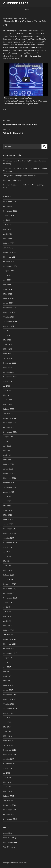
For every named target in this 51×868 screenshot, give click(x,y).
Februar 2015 (9, 796)
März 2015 (7, 791)
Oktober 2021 (9, 427)
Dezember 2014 (10, 805)
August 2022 (8, 381)
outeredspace (16, 3)
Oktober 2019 (9, 538)
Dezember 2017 (10, 639)
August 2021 (8, 437)
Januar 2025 (8, 248)
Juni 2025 (7, 225)
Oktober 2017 (9, 649)
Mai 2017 (7, 672)
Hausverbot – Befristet (12, 180)
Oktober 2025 (9, 206)
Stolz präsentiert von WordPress (15, 863)
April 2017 (7, 676)
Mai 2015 (7, 782)
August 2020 (9, 492)
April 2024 (8, 289)
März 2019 (7, 570)
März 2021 (7, 460)
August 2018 (8, 603)
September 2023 (10, 322)
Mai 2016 (7, 727)
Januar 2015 (8, 801)
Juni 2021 (7, 446)
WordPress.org (9, 847)
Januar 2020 (8, 524)
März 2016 (7, 736)
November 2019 (10, 533)
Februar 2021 (9, 464)
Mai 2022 (7, 395)
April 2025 (8, 234)
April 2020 (8, 510)
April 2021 (7, 455)
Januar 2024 (8, 303)
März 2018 (7, 626)
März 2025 (8, 239)
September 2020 (10, 487)
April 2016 (7, 732)
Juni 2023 (7, 335)
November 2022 (10, 368)
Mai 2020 (7, 506)
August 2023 (9, 326)
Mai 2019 (7, 561)
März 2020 (8, 515)
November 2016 (10, 699)
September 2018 (10, 598)
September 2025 (10, 211)
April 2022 (7, 400)
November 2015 (10, 755)
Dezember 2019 (10, 529)
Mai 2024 (7, 285)
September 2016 (10, 709)
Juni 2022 (7, 391)
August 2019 (8, 547)
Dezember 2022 (10, 363)
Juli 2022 (7, 386)
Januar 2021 (8, 469)
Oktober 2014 (9, 814)
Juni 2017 (7, 667)
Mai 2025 (7, 229)
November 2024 (10, 257)
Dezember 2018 (10, 584)
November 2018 (10, 589)
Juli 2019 (7, 552)
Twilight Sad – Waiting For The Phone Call (20, 176)
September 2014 (10, 819)
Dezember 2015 (10, 750)
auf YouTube (27, 98)
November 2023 (10, 312)
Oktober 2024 (9, 262)
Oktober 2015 (9, 759)
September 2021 (10, 432)
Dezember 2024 (10, 252)
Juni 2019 (7, 556)
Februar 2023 (9, 354)
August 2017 (8, 658)
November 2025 (10, 202)
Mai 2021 (7, 451)
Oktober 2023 (9, 317)
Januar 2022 (8, 414)
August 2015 (8, 768)
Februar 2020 (9, 520)
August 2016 (8, 713)
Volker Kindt (24, 18)
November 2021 (10, 423)
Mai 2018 (7, 616)
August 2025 (9, 216)
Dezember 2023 (10, 308)
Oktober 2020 (9, 483)
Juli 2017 (7, 662)
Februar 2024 (9, 298)
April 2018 (7, 621)
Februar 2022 (9, 409)
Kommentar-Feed (10, 842)
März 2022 (8, 404)
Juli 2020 (7, 497)
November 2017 (10, 644)
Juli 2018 (7, 607)
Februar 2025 (9, 243)
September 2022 (10, 377)
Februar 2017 (9, 685)
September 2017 (10, 653)
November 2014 (10, 810)
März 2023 (8, 349)
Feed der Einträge (10, 838)
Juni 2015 (7, 778)
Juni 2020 (7, 501)
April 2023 (8, 345)
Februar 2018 (9, 630)
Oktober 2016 (9, 704)
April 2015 (7, 787)
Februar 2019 (9, 575)
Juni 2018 (7, 612)
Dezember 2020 (10, 474)
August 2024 (9, 271)
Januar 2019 (8, 580)
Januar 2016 (8, 745)
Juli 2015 (7, 773)
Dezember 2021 (10, 418)
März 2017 (7, 681)
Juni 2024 (7, 280)
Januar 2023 (8, 358)
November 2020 (10, 478)
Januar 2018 (8, 635)
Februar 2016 (9, 741)
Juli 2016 (7, 718)
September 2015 (10, 764)
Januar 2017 (8, 690)
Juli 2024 (7, 275)
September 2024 (10, 266)
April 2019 (7, 566)
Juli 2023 (7, 331)
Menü (26, 10)
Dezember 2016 (10, 695)
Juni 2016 (7, 722)
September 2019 (10, 543)
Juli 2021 (7, 441)
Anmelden (7, 833)
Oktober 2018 (9, 593)
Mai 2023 (7, 340)
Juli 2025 (7, 220)
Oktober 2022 (9, 372)
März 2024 (8, 294)
